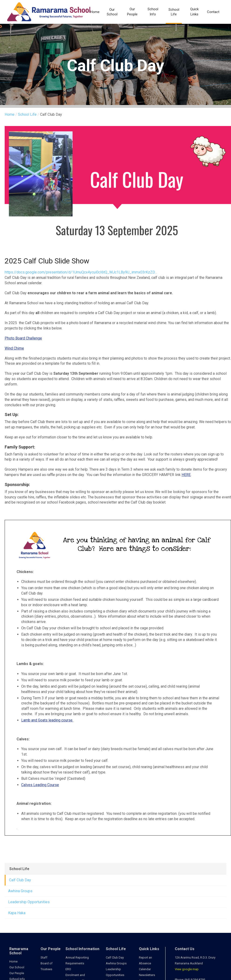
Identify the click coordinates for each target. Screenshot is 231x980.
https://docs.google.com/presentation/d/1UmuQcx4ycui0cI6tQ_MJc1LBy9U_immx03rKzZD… (81, 272)
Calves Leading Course (40, 785)
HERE (186, 475)
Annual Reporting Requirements (77, 960)
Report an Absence (145, 960)
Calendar (145, 969)
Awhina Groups (20, 891)
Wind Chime (14, 348)
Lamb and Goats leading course (47, 720)
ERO (68, 969)
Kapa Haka (17, 913)
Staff (44, 957)
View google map (187, 969)
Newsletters (147, 975)
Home (95, 12)
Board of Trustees (47, 966)
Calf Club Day (20, 880)
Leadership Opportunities (29, 902)
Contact (213, 12)
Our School (112, 12)
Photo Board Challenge (23, 338)
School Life (174, 12)
